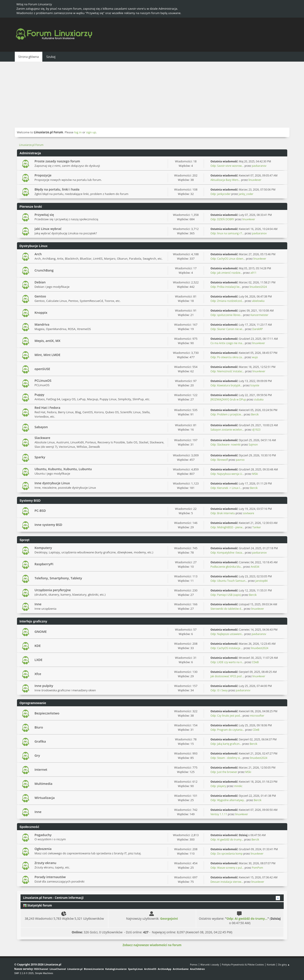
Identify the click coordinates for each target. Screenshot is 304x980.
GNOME (41, 631)
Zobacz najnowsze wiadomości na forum (152, 945)
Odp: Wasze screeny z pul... (227, 868)
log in (78, 132)
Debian (40, 282)
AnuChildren (197, 969)
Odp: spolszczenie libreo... (227, 315)
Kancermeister (259, 315)
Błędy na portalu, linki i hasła (57, 189)
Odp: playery (218, 786)
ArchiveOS (150, 969)
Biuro (39, 727)
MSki (255, 474)
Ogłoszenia (43, 849)
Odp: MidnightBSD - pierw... (228, 527)
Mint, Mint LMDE (48, 355)
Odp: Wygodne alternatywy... (228, 800)
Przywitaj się (44, 215)
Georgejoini (169, 919)
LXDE (39, 660)
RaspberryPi (44, 564)
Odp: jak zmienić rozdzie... (227, 273)
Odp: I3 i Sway (219, 690)
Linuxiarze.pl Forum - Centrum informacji (53, 898)
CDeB (255, 662)
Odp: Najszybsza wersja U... (227, 474)
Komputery (43, 548)
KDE (38, 646)
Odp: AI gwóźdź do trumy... (227, 840)
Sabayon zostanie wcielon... (227, 430)
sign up (91, 132)
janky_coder (246, 194)
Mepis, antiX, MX (48, 341)
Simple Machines (44, 973)
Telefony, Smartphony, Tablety (58, 578)
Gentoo (40, 296)
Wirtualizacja (45, 798)
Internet (41, 769)
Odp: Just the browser (224, 772)
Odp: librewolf (219, 460)
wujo (255, 357)
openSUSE (42, 369)
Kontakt (271, 964)
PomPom (257, 868)
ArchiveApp (164, 969)
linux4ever (255, 180)
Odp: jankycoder (221, 194)
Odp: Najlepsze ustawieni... (227, 634)
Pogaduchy (43, 835)
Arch (38, 254)
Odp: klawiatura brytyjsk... (226, 385)
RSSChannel (41, 969)
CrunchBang (44, 270)
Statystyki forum (38, 905)
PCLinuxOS (43, 380)
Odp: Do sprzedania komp (227, 854)
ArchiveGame (181, 969)
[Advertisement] (152, 95)
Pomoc (194, 964)
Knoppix (41, 312)
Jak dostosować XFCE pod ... (228, 676)
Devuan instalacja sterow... (227, 882)
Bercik (255, 414)
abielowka (258, 301)
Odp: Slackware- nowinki (226, 445)
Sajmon (253, 445)
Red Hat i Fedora (48, 407)
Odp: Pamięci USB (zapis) (226, 595)
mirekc (238, 786)
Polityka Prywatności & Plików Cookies (243, 964)
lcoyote (255, 385)
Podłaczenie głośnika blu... (227, 567)
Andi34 (255, 567)
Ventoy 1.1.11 (219, 814)
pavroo (240, 460)
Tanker (257, 527)
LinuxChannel (58, 969)
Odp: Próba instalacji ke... (226, 287)
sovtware (249, 513)
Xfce (38, 674)
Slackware (43, 438)
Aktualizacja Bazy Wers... (226, 180)
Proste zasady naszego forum (57, 161)
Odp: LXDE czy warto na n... (227, 662)
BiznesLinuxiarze (94, 969)
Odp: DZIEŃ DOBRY (222, 219)
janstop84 (261, 581)
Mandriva (42, 324)
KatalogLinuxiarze (116, 969)
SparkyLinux (135, 969)
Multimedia (44, 784)
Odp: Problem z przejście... (227, 414)
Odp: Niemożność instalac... (228, 371)
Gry (37, 755)
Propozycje (43, 175)
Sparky (40, 457)
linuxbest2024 (258, 287)
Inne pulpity (44, 686)
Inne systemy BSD (48, 525)
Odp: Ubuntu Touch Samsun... (229, 581)
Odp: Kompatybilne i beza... (227, 553)
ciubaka (259, 399)
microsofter (257, 716)
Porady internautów (50, 877)
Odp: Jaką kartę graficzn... (226, 744)
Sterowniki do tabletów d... (227, 609)
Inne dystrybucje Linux (52, 483)
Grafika (40, 741)
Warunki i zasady (210, 964)
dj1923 (256, 430)
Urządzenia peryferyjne (53, 590)
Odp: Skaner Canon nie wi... (227, 329)
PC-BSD (40, 510)
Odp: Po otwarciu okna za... (227, 357)
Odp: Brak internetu (223, 513)
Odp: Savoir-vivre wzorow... (227, 166)
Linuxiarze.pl (75, 969)
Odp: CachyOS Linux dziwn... (228, 259)
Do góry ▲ (284, 964)
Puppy (39, 395)
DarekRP (257, 329)
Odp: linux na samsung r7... (227, 233)
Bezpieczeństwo (47, 713)
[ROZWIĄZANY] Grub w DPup (228, 399)
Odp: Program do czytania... (228, 730)
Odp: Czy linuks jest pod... (226, 716)
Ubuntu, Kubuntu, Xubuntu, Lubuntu (63, 469)
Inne (38, 604)
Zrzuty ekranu (46, 863)
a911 (253, 273)
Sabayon (41, 427)
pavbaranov (259, 166)
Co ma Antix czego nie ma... (227, 343)
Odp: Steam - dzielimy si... (226, 758)
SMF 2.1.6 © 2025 (24, 973)
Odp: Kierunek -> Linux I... (226, 488)
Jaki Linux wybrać (48, 229)
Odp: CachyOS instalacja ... (227, 648)
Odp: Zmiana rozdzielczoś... (227, 301)
